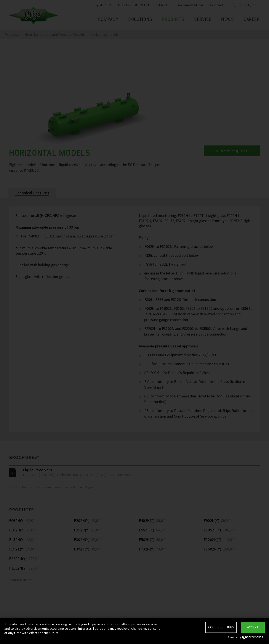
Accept (253, 627)
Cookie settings (221, 627)
